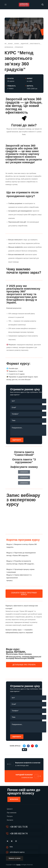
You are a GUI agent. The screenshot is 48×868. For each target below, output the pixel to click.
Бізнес (10, 44)
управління (19, 47)
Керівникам (9, 47)
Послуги (10, 816)
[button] (43, 5)
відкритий (25, 44)
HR (6, 44)
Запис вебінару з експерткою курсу (23, 500)
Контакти (10, 820)
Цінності (10, 809)
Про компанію (12, 813)
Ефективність (35, 44)
